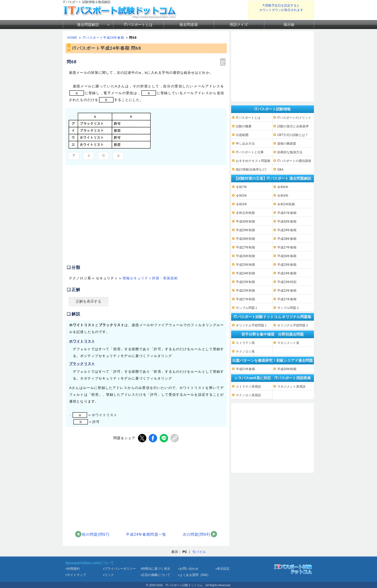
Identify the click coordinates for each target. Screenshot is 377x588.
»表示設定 (223, 569)
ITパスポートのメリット (294, 118)
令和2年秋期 (286, 204)
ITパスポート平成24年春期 (104, 38)
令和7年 (242, 187)
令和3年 (242, 204)
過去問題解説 (88, 25)
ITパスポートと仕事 (250, 152)
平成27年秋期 (246, 247)
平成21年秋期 (246, 299)
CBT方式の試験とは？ (293, 135)
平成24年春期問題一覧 (146, 534)
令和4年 (283, 196)
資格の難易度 (287, 144)
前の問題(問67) (96, 534)
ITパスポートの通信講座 (294, 161)
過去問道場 (188, 25)
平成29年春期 (287, 230)
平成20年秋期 (287, 369)
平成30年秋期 (246, 222)
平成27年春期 (287, 247)
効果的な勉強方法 (290, 152)
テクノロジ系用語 (248, 395)
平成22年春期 (287, 291)
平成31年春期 (287, 213)
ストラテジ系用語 (248, 387)
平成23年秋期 (246, 282)
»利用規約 (73, 569)
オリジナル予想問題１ (252, 325)
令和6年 (283, 187)
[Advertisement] (109, 218)
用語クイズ (239, 25)
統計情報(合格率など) (251, 169)
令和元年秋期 (245, 213)
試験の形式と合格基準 (293, 126)
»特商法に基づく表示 (156, 569)
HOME (72, 38)
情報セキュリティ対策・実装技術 (150, 278)
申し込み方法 (245, 144)
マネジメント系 (288, 343)
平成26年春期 (287, 256)
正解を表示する (88, 301)
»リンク (108, 575)
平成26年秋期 (246, 256)
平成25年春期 (287, 265)
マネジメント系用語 (291, 387)
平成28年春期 (287, 239)
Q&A (280, 169)
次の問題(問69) (196, 534)
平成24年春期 (287, 273)
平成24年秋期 (246, 273)
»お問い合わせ (188, 569)
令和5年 (242, 196)
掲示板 (289, 25)
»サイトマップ (76, 575)
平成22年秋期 (246, 291)
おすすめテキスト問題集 (253, 161)
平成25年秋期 (246, 265)
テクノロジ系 (245, 352)
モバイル (199, 552)
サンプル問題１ (247, 308)
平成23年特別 (287, 282)
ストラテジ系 (245, 343)
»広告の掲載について (156, 575)
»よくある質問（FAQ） (194, 575)
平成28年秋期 (246, 239)
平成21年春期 (287, 299)
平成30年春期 (287, 222)
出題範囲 (242, 135)
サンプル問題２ (288, 308)
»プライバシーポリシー (119, 569)
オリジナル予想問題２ (293, 325)
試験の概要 (244, 126)
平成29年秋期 (246, 230)
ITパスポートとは (138, 25)
